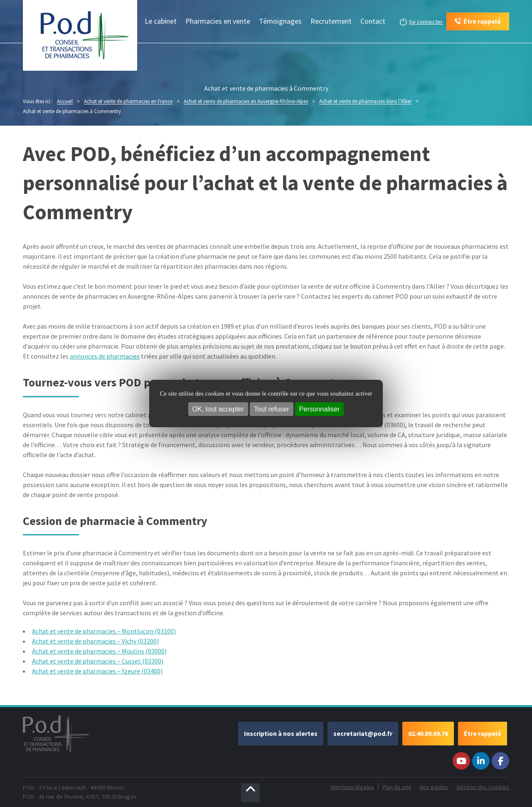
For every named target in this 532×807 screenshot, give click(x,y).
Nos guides (434, 787)
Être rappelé (483, 733)
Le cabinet (161, 21)
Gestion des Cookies (483, 787)
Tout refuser (271, 409)
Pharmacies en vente (218, 21)
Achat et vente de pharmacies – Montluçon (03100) (104, 631)
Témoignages (280, 21)
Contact (373, 21)
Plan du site (397, 787)
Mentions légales (352, 787)
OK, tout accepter (218, 409)
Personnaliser (320, 409)
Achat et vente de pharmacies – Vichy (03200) (95, 641)
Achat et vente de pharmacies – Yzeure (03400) (97, 671)
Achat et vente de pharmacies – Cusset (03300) (98, 661)
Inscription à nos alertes (281, 733)
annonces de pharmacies (105, 356)
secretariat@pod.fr (363, 733)
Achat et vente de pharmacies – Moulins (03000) (99, 651)
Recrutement (331, 21)
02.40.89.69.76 (428, 733)
